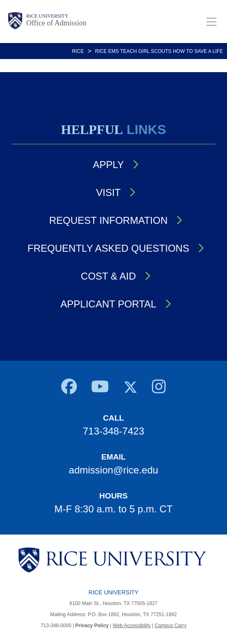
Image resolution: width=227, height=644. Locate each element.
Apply (108, 165)
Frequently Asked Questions (108, 248)
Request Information (108, 220)
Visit (108, 192)
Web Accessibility (132, 626)
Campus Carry (171, 626)
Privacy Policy (92, 626)
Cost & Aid (108, 276)
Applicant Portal (108, 304)
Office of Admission (56, 23)
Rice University (47, 16)
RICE (78, 51)
